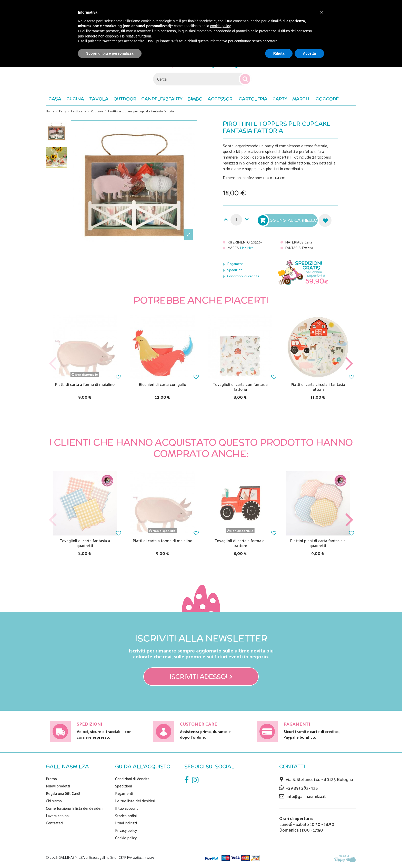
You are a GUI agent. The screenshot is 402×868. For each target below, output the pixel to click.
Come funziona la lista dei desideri (74, 808)
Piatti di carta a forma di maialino (85, 384)
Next (349, 364)
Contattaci (54, 823)
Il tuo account (127, 808)
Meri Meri (247, 248)
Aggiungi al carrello (288, 220)
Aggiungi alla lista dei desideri (325, 220)
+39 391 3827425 (302, 788)
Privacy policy (126, 830)
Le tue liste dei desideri (135, 801)
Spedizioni (235, 270)
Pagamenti (235, 264)
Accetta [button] (309, 53)
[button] (327, 99)
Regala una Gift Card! (63, 793)
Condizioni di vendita (243, 276)
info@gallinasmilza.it (306, 796)
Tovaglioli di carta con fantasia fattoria (240, 387)
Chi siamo (54, 801)
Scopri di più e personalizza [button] (110, 53)
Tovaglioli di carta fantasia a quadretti (85, 543)
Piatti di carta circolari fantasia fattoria (318, 387)
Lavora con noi (58, 816)
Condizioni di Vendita (132, 779)
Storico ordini (126, 816)
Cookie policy (126, 838)
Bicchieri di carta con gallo (163, 384)
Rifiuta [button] (279, 53)
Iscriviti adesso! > (201, 677)
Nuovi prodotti (58, 786)
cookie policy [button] (220, 26)
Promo (51, 779)
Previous (53, 364)
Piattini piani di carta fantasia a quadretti (318, 543)
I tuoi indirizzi (126, 823)
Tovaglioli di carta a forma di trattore (240, 543)
